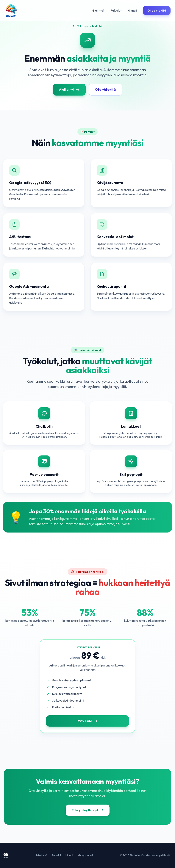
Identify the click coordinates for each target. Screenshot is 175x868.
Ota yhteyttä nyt (88, 810)
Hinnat (132, 10)
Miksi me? (98, 10)
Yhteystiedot (85, 855)
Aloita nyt (69, 89)
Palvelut (116, 10)
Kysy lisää (87, 721)
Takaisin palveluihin (87, 26)
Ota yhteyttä (157, 10)
